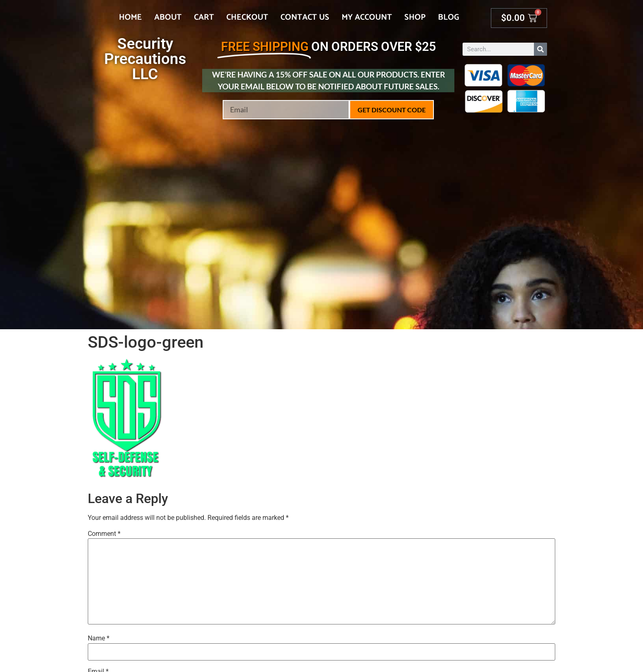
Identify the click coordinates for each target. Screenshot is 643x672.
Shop (415, 17)
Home (130, 17)
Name (99, 638)
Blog (449, 17)
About (168, 17)
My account (367, 17)
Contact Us (305, 17)
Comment (104, 534)
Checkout (247, 17)
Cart (204, 17)
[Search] (540, 49)
